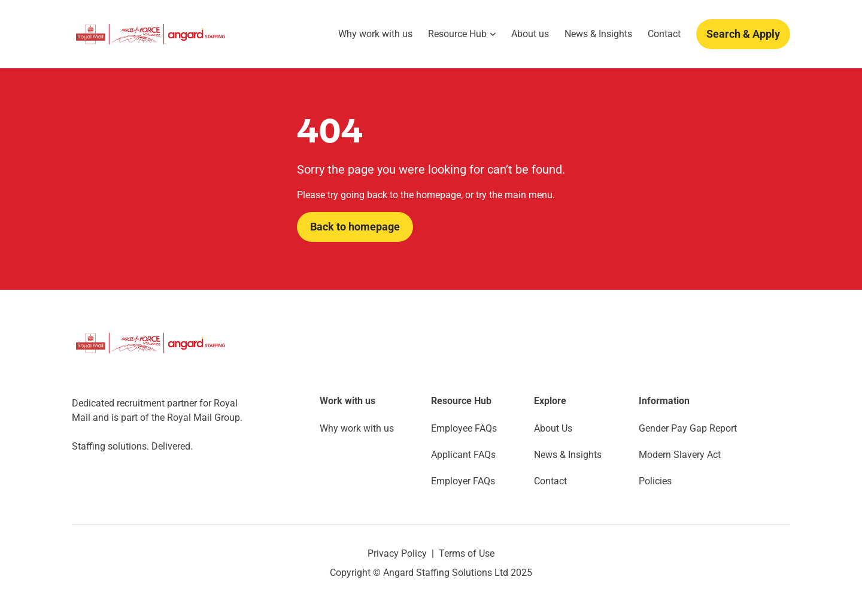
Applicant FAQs (463, 455)
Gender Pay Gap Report (688, 428)
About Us (553, 428)
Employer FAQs (463, 481)
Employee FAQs (464, 428)
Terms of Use (467, 553)
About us (530, 34)
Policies (655, 481)
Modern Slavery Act (680, 455)
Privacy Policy (397, 553)
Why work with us (375, 34)
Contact (664, 34)
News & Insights (598, 34)
